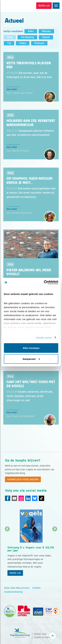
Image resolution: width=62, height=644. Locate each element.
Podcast (39, 43)
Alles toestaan (31, 348)
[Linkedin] (28, 498)
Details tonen (44, 337)
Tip (9, 43)
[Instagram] (21, 498)
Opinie (46, 37)
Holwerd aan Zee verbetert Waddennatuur (31, 123)
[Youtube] (14, 498)
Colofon (36, 588)
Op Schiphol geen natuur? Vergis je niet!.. (30, 181)
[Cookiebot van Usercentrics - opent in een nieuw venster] (44, 282)
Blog (10, 37)
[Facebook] (8, 498)
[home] (17, 6)
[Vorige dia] (7, 554)
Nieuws (46, 31)
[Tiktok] (41, 498)
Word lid (15, 573)
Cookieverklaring (13, 592)
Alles (31, 31)
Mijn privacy (23, 588)
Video (23, 43)
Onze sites (10, 588)
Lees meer (12, 89)
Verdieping (27, 37)
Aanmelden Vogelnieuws (23, 479)
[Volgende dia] (55, 554)
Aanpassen (31, 359)
